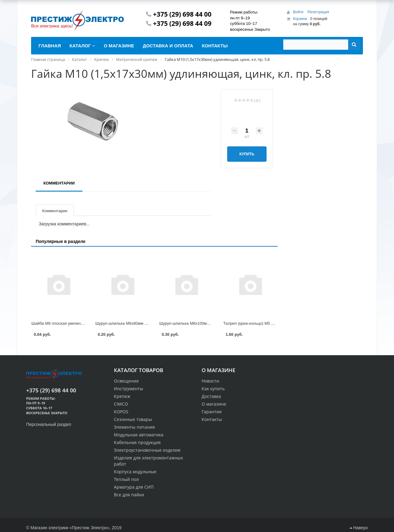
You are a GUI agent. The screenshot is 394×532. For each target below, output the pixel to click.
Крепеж (122, 396)
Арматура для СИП (134, 487)
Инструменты (129, 389)
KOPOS (121, 412)
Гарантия (212, 412)
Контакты (212, 419)
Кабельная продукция (137, 442)
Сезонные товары (133, 419)
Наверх (359, 528)
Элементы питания (134, 427)
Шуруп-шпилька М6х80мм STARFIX (128, 323)
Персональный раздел (49, 424)
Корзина (300, 19)
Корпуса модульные (135, 472)
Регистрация (318, 12)
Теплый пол (126, 479)
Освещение (126, 381)
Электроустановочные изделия (147, 450)
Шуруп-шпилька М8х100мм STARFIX (193, 323)
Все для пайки (129, 495)
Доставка (211, 396)
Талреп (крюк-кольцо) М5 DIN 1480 (256, 323)
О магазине (214, 404)
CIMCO (121, 404)
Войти (299, 12)
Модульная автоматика (139, 435)
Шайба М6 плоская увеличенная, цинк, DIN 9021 (76, 323)
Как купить (213, 389)
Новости (210, 381)
